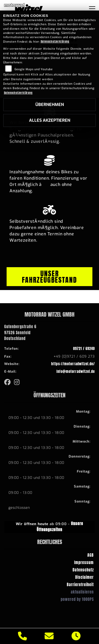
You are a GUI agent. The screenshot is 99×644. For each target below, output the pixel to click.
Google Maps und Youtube (34, 69)
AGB (91, 555)
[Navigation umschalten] (92, 9)
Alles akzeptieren (50, 120)
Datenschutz (83, 570)
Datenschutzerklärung (55, 41)
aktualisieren (82, 592)
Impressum (84, 562)
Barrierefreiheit (80, 585)
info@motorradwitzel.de (76, 371)
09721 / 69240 (84, 349)
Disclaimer (84, 577)
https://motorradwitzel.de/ (73, 364)
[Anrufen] (23, 636)
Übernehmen (50, 105)
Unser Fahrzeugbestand (49, 277)
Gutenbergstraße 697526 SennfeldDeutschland (20, 333)
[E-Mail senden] (49, 636)
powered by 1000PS (77, 599)
